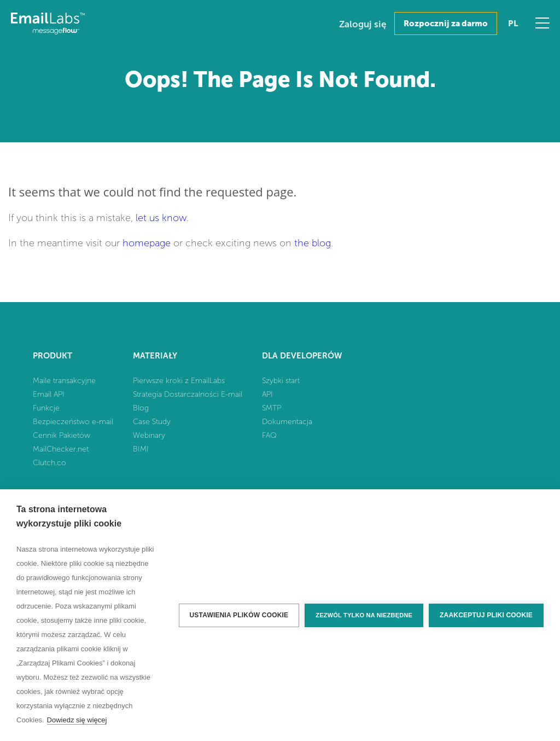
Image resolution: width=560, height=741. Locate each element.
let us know (161, 218)
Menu (542, 23)
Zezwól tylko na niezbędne (364, 615)
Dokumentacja (287, 422)
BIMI (141, 449)
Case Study (152, 422)
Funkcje (46, 408)
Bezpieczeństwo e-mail (73, 422)
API (267, 394)
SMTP (272, 408)
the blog (313, 243)
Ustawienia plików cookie (239, 615)
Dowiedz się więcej (77, 720)
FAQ (269, 435)
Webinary (149, 435)
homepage (147, 243)
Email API (49, 394)
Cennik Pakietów (62, 435)
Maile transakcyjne (64, 381)
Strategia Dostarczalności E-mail (188, 394)
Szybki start (281, 381)
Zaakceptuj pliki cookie (486, 615)
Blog (141, 408)
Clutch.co (49, 463)
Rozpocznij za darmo (446, 24)
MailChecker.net (61, 449)
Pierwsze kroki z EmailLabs (179, 381)
